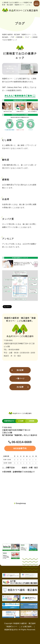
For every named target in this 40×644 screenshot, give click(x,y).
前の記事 (20, 370)
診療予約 (20, 448)
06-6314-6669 (22, 442)
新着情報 (19, 37)
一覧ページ (20, 378)
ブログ (27, 37)
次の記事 (20, 387)
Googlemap (21, 503)
